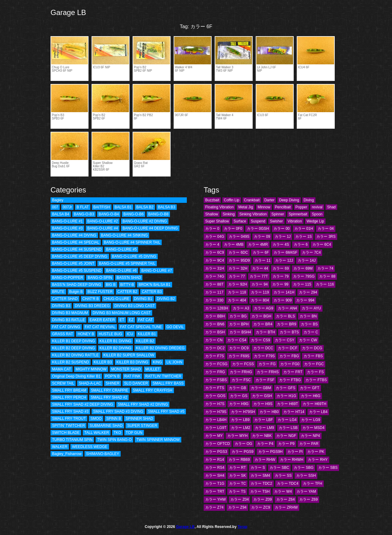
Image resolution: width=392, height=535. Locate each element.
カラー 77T (259, 276)
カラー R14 (215, 460)
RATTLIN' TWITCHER (163, 376)
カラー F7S (215, 356)
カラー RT (237, 468)
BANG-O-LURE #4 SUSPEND (77, 249)
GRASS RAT (62, 334)
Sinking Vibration (253, 214)
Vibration (295, 221)
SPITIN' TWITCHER (68, 426)
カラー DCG (312, 348)
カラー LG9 (311, 420)
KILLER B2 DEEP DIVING (73, 348)
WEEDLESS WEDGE (90, 447)
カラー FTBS (316, 380)
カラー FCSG (216, 364)
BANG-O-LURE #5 (121, 249)
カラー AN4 (287, 308)
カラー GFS (285, 388)
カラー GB (237, 388)
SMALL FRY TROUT (69, 419)
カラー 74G (215, 276)
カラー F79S (264, 356)
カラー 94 (260, 284)
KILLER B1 (147, 334)
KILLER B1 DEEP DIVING (73, 341)
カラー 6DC (238, 252)
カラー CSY (285, 340)
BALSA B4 (61, 214)
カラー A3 (241, 308)
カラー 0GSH (258, 229)
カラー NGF (286, 436)
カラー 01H (304, 229)
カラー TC (237, 484)
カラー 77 (237, 276)
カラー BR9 (286, 324)
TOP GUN (134, 433)
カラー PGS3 (216, 452)
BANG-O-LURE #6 (121, 271)
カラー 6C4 (322, 245)
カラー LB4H (216, 420)
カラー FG (267, 364)
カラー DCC (263, 348)
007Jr (67, 207)
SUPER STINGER (142, 426)
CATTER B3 (152, 292)
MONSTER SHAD (126, 369)
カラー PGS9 (242, 452)
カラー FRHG (241, 372)
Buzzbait (212, 200)
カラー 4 (212, 245)
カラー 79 (281, 276)
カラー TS (237, 491)
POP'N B (112, 376)
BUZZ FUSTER (100, 292)
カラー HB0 (269, 412)
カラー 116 (325, 284)
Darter (269, 200)
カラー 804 (260, 300)
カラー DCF (288, 348)
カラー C (311, 332)
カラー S (258, 468)
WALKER (60, 447)
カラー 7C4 (311, 252)
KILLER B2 (145, 341)
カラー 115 (302, 284)
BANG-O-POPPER (68, 278)
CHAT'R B (91, 299)
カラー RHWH (292, 460)
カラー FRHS (268, 372)
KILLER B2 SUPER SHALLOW (129, 355)
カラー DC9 (239, 348)
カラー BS (309, 324)
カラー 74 (325, 268)
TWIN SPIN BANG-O (114, 440)
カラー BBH (215, 316)
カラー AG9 (264, 308)
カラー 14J (307, 260)
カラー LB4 (318, 412)
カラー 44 (260, 268)
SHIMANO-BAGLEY (103, 454)
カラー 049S (239, 237)
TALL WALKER (97, 433)
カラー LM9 (264, 428)
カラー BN (308, 316)
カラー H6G (311, 396)
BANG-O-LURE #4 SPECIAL (76, 242)
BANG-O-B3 (84, 214)
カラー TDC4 (288, 484)
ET (122, 320)
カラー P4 (265, 444)
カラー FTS (215, 388)
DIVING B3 (61, 306)
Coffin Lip (232, 200)
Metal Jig (246, 207)
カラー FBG (289, 356)
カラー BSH (215, 332)
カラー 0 (212, 229)
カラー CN (214, 340)
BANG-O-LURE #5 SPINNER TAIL (127, 264)
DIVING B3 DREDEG (92, 306)
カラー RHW (265, 460)
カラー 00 (282, 229)
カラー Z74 (214, 507)
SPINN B (114, 419)
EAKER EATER (102, 320)
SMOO (96, 419)
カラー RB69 (239, 460)
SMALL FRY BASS (168, 383)
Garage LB (68, 12)
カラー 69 (281, 268)
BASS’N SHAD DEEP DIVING (77, 285)
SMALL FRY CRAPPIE (110, 390)
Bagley (58, 200)
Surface (240, 221)
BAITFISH (102, 207)
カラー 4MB (234, 245)
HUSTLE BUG (110, 334)
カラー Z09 (262, 499)
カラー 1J (283, 237)
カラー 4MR (258, 245)
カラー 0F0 (233, 229)
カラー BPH (239, 324)
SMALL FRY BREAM (69, 390)
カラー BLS (285, 316)
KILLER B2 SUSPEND (71, 362)
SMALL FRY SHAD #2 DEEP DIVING (83, 404)
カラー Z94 (237, 507)
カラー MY (214, 436)
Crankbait (252, 200)
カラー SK (237, 476)
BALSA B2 (145, 207)
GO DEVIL (175, 327)
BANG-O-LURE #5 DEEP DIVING (80, 256)
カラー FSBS (216, 380)
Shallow (212, 214)
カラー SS (283, 476)
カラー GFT (309, 388)
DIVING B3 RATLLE (68, 320)
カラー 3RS (326, 237)
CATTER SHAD (65, 299)
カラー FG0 (290, 364)
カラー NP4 (310, 436)
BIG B (111, 285)
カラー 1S (303, 237)
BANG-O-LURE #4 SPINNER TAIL (132, 242)
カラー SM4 (260, 476)
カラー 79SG (304, 276)
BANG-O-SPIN (100, 278)
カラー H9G (239, 404)
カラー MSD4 (313, 428)
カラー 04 (326, 229)
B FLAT (83, 207)
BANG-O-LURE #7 (156, 271)
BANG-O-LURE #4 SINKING (124, 235)
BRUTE (58, 292)
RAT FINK (133, 376)
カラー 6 (301, 245)
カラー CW (308, 340)
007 (55, 207)
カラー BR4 (263, 324)
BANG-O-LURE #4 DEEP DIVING (150, 228)
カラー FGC (314, 364)
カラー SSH (306, 476)
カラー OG (243, 444)
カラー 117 (214, 292)
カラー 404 (237, 300)
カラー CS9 (260, 340)
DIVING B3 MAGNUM (70, 313)
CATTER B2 (127, 292)
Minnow (264, 207)
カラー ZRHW (286, 507)
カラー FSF (265, 380)
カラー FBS (313, 356)
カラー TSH (260, 491)
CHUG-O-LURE (117, 299)
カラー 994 (305, 300)
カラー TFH (313, 484)
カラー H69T (287, 404)
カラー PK (316, 452)
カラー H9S (263, 404)
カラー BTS (289, 332)
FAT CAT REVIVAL (100, 327)
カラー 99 (280, 284)
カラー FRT (293, 372)
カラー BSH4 (240, 332)
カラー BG (238, 316)
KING (157, 362)
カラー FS (315, 372)
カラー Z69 (308, 499)
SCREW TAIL (63, 383)
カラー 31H (215, 268)
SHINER (113, 383)
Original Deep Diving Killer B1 (76, 376)
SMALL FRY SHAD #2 (109, 397)
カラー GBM (261, 388)
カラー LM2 (241, 428)
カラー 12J (284, 260)
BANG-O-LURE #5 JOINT (73, 264)
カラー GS (239, 396)
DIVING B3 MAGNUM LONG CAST (122, 313)
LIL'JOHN (174, 362)
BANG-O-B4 (109, 214)
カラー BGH (261, 316)
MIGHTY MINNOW (91, 369)
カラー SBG (304, 468)
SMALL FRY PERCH (69, 397)
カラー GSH (262, 396)
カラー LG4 (287, 420)
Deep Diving (289, 200)
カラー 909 (283, 300)
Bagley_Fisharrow (67, 454)
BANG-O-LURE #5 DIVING (134, 256)
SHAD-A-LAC (90, 383)
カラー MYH (237, 436)
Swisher (276, 221)
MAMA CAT (62, 369)
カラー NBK (262, 436)
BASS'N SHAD (129, 278)
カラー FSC (241, 380)
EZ (131, 320)
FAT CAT (145, 320)
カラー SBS (328, 468)
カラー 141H (284, 292)
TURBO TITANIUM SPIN (72, 440)
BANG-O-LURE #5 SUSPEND (77, 271)
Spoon (317, 214)
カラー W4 (283, 491)
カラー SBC (279, 468)
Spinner (278, 214)
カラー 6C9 (215, 252)
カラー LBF (264, 420)
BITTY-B (127, 285)
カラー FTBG (290, 380)
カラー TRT (215, 491)
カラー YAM (306, 491)
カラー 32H (238, 268)
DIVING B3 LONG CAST (134, 306)
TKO (117, 433)
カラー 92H (237, 284)
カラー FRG (215, 372)
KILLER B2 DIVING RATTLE (75, 355)
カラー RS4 (215, 468)
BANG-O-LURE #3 (67, 228)
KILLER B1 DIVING (115, 341)
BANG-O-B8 (158, 214)
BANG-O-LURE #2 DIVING (145, 221)
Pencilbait (283, 207)
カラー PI (295, 452)
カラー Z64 (285, 499)
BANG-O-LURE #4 (103, 228)
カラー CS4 (237, 340)
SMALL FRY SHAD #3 (70, 412)
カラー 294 (308, 292)
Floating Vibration (219, 207)
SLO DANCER (136, 383)
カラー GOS (215, 396)
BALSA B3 (167, 207)
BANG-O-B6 (134, 214)
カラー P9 (286, 444)
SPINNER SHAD (139, 419)
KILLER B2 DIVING (115, 348)
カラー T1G (215, 484)
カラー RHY (318, 460)
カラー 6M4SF (285, 252)
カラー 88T (214, 284)
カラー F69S (239, 356)
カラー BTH (265, 332)
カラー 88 (327, 276)
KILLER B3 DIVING (132, 362)
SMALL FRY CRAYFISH (153, 390)
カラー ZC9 (261, 507)
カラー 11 (263, 260)
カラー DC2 (215, 348)
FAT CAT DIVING (66, 327)
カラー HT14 (294, 412)
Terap (243, 527)
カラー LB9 (240, 420)
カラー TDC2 (261, 484)
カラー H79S (216, 412)
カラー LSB (288, 428)
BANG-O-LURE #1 (67, 221)
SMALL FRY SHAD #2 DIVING (143, 404)
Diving (309, 200)
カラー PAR (309, 444)
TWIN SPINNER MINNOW (158, 440)
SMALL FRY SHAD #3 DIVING (118, 412)
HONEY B (86, 334)
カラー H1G (286, 396)
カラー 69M (303, 268)
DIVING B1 (143, 299)
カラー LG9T (216, 428)
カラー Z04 (239, 499)
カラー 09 (262, 237)
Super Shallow (217, 221)
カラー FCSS (243, 364)
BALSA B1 (123, 207)
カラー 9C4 (215, 260)
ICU (130, 334)
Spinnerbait (298, 214)
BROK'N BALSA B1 (154, 285)
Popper (302, 207)
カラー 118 (237, 292)
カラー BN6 (215, 324)
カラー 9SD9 (239, 260)
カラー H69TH (314, 404)
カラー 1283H (217, 308)
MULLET (153, 369)
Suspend (258, 221)
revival (317, 207)
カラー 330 (214, 300)
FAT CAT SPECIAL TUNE (141, 327)
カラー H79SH (243, 412)
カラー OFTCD (218, 444)
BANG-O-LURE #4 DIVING (74, 235)
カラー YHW (215, 499)
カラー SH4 (215, 476)
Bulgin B (76, 292)
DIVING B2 (166, 299)
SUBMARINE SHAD (106, 426)
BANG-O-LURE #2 (103, 221)
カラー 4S (281, 245)
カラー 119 (260, 292)
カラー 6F (261, 252)
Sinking (229, 214)
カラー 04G (215, 237)
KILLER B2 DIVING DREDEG (160, 348)
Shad (331, 207)
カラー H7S (215, 404)
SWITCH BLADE (66, 433)
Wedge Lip (315, 221)
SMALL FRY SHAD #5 (166, 412)
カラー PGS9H (270, 452)
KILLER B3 (103, 362)
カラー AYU (311, 308)
